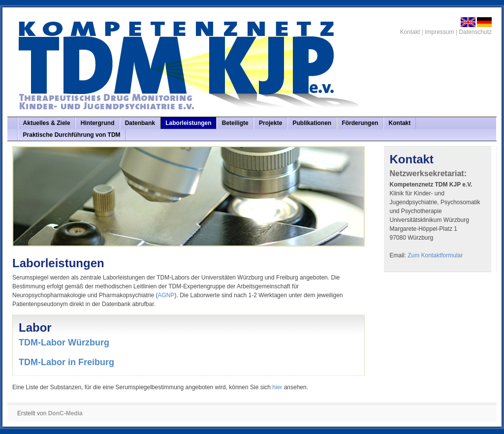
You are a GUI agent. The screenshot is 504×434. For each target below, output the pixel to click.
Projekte (270, 123)
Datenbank (140, 123)
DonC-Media (65, 413)
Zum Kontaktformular (435, 255)
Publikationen (312, 123)
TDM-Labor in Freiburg (66, 362)
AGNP (166, 295)
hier (277, 387)
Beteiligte (235, 123)
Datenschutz (475, 32)
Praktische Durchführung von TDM (72, 135)
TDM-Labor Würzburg (64, 342)
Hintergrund (98, 123)
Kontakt (410, 32)
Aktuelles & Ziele (47, 123)
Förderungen (360, 123)
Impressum (439, 32)
